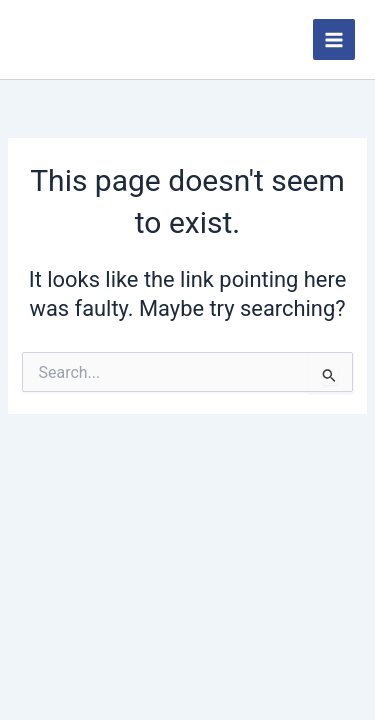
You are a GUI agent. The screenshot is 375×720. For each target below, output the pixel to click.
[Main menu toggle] (334, 40)
